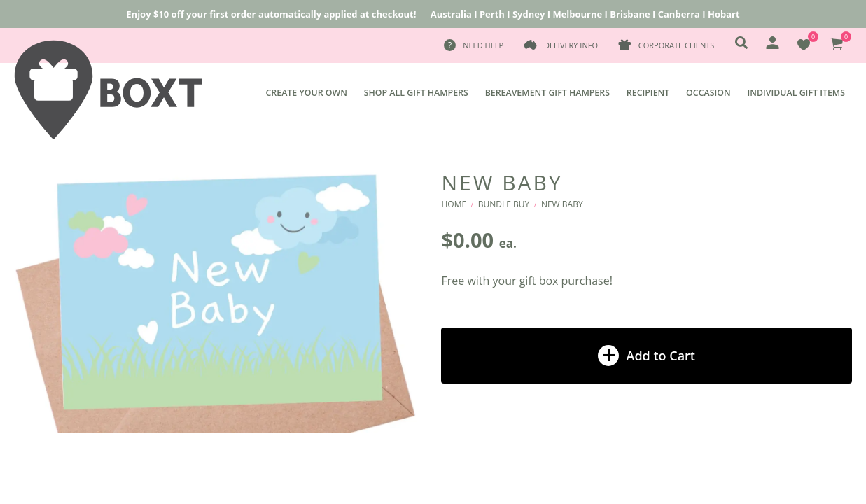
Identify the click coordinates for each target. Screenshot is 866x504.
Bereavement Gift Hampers (547, 93)
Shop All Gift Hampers (416, 93)
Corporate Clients (676, 45)
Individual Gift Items (796, 93)
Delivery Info (571, 45)
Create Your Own (307, 93)
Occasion (708, 93)
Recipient (648, 93)
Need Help (483, 45)
